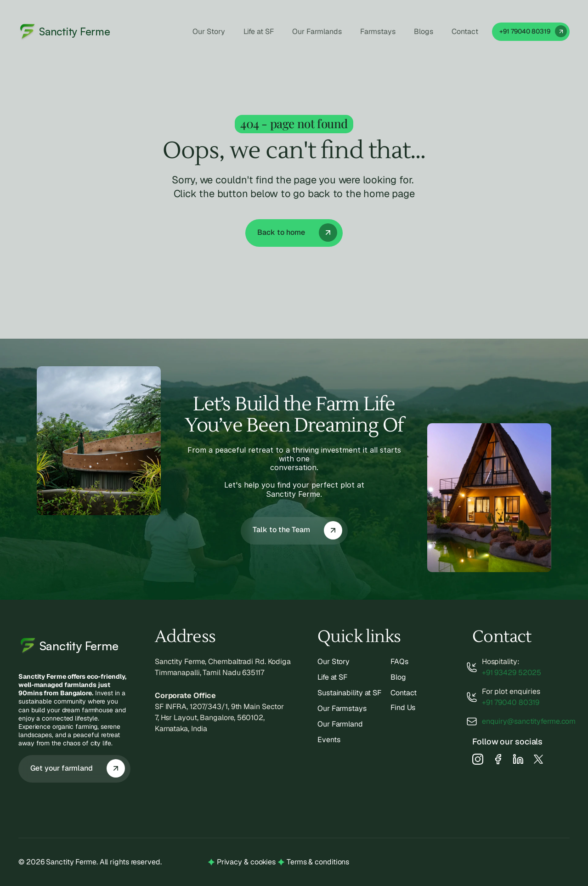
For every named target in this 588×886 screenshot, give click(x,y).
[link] (531, 32)
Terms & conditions (318, 862)
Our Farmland (340, 724)
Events (329, 740)
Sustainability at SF (349, 693)
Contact (404, 693)
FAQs (399, 662)
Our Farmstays (342, 708)
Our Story (334, 662)
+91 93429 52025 (512, 673)
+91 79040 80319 (511, 702)
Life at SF (332, 677)
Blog (398, 677)
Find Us (403, 707)
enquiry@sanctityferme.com (529, 721)
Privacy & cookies (246, 862)
